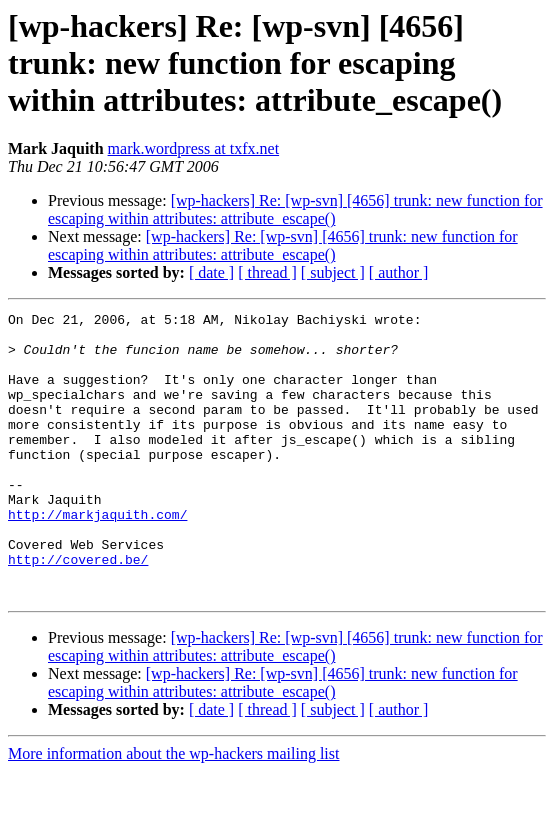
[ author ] (399, 272)
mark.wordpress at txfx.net (194, 148)
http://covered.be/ (78, 610)
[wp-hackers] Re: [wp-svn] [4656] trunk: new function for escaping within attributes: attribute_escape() (295, 209)
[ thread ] (267, 272)
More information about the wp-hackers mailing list (173, 810)
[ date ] (211, 272)
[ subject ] (333, 272)
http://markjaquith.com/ (97, 556)
